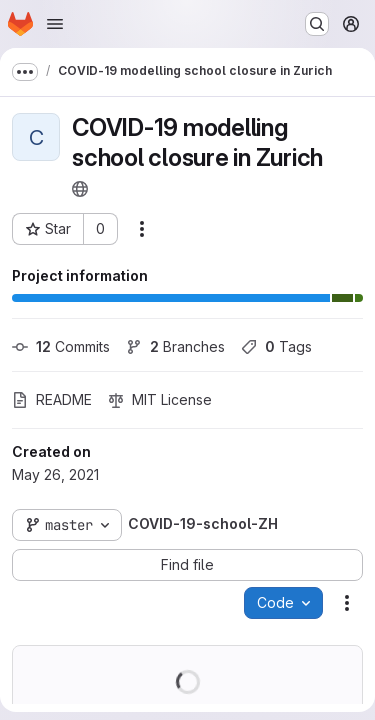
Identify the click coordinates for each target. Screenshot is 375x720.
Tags (276, 346)
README (52, 399)
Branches (175, 346)
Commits (61, 346)
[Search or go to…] (317, 24)
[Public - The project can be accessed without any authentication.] (80, 189)
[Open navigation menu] (55, 24)
